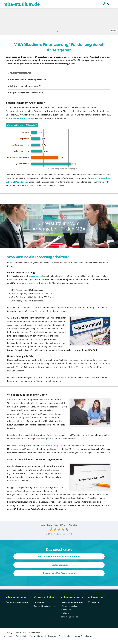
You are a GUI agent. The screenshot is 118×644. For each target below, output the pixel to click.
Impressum (9, 636)
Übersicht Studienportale (17, 602)
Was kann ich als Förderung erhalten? (28, 80)
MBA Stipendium (59, 565)
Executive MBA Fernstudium (59, 573)
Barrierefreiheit (65, 636)
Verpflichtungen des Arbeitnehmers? (27, 93)
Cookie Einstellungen (83, 636)
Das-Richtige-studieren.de (72, 602)
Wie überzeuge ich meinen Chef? (25, 86)
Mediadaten (39, 602)
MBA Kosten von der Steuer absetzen (59, 556)
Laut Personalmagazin (52, 445)
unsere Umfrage (36, 276)
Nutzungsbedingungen (47, 636)
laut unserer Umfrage (24, 118)
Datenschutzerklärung (25, 636)
